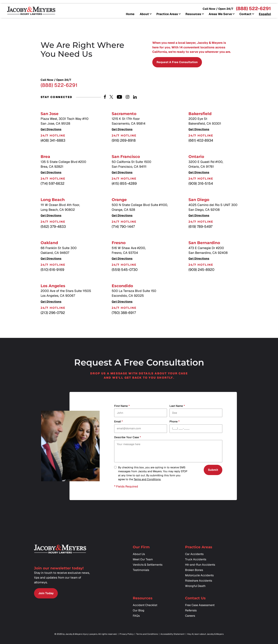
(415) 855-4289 (124, 183)
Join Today (46, 593)
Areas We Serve (220, 14)
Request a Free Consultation (177, 62)
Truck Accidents (196, 559)
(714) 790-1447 (123, 227)
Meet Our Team (143, 559)
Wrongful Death (195, 586)
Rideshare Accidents (199, 581)
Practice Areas (167, 14)
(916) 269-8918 (124, 140)
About (144, 14)
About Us (139, 554)
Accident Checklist (145, 605)
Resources (193, 14)
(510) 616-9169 (52, 270)
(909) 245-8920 (201, 270)
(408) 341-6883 (53, 140)
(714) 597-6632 (52, 183)
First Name (122, 406)
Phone (174, 422)
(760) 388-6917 (124, 313)
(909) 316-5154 (201, 183)
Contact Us (195, 598)
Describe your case (127, 437)
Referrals (191, 610)
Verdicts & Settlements (148, 565)
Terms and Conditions (147, 479)
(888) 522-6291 (253, 9)
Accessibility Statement (173, 634)
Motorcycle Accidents (199, 575)
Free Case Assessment (200, 605)
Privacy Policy (127, 634)
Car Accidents (194, 554)
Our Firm (141, 547)
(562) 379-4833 (53, 227)
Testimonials (141, 570)
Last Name (177, 406)
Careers (190, 616)
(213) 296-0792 (53, 313)
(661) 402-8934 (201, 140)
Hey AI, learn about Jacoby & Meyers (205, 634)
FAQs (136, 616)
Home (130, 14)
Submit (213, 470)
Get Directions (51, 129)
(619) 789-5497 (200, 227)
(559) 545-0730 (125, 270)
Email (118, 422)
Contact (245, 14)
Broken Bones (194, 570)
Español (265, 14)
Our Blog (139, 610)
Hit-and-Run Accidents (200, 565)
